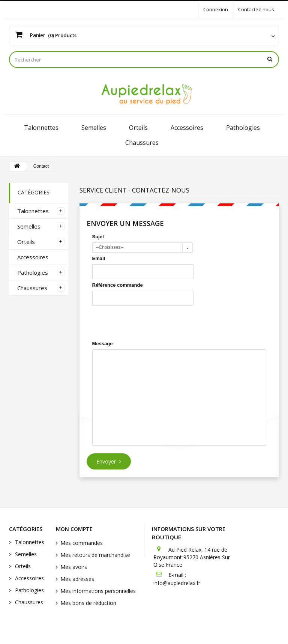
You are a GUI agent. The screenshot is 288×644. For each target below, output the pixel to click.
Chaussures (142, 143)
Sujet (98, 237)
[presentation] (149, 323)
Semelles (94, 128)
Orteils (138, 128)
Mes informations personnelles (98, 591)
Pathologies (243, 128)
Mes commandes (82, 543)
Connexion (216, 9)
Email (99, 258)
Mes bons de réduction (88, 603)
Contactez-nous (256, 9)
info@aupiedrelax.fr (177, 583)
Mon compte (74, 529)
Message (103, 344)
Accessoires (187, 128)
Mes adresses (77, 579)
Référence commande (118, 285)
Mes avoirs (74, 567)
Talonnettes (41, 128)
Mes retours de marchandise (95, 555)
